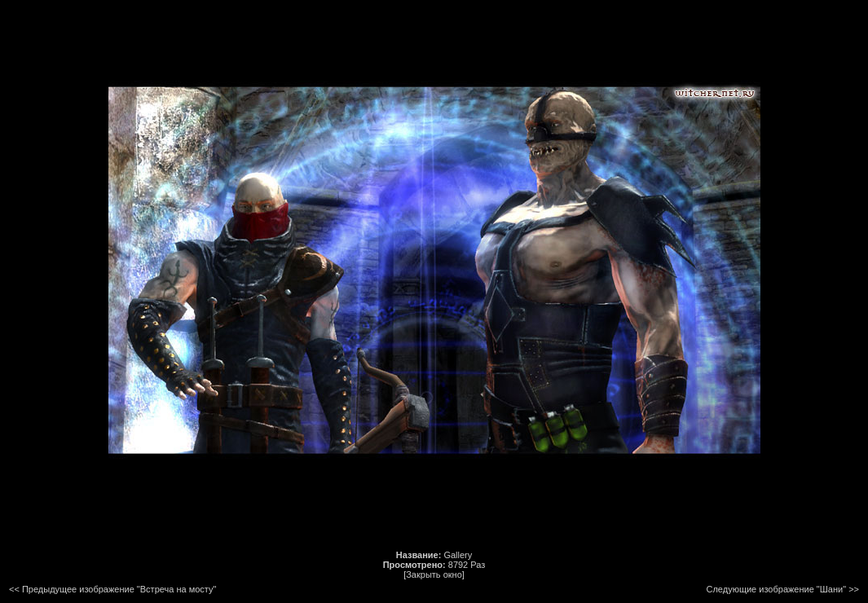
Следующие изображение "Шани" (777, 589)
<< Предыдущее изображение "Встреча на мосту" (112, 589)
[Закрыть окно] (434, 574)
